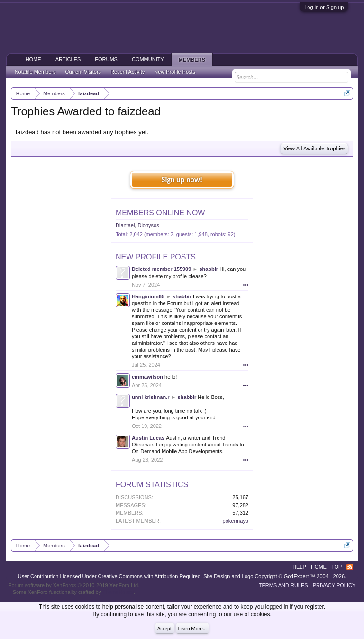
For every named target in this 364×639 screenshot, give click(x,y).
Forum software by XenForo (74, 585)
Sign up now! (182, 180)
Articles (68, 59)
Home (33, 59)
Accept (165, 628)
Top (337, 567)
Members (192, 60)
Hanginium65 (148, 296)
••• (246, 285)
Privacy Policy (334, 585)
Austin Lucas (148, 438)
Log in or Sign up (324, 7)
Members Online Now (160, 213)
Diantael (125, 225)
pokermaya (236, 521)
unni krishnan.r (150, 397)
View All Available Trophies (314, 148)
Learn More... (192, 628)
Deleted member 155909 (161, 269)
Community (148, 59)
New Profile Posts (156, 257)
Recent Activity (127, 72)
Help (299, 567)
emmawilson (147, 377)
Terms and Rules (283, 585)
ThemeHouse (118, 592)
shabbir (209, 269)
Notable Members (35, 72)
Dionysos (148, 225)
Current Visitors (83, 72)
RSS (350, 567)
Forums (106, 59)
